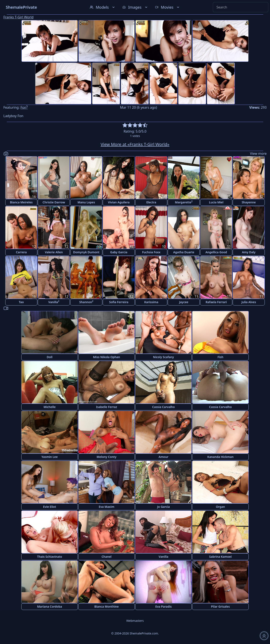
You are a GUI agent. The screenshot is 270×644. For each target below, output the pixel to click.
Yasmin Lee (50, 457)
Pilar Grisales (221, 606)
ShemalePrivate (21, 7)
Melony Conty (107, 457)
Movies (168, 7)
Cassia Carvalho (163, 407)
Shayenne (249, 202)
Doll (50, 357)
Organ (221, 507)
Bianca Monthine (106, 606)
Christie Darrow (54, 202)
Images (135, 7)
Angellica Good (216, 252)
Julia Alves (249, 302)
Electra (151, 202)
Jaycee (184, 302)
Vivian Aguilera (119, 202)
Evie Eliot (49, 507)
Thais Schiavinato (50, 557)
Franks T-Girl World (18, 17)
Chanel (106, 557)
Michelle (49, 407)
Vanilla (54, 302)
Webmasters (135, 621)
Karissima (151, 302)
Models (103, 7)
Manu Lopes (86, 202)
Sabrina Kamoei (221, 557)
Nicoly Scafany (164, 357)
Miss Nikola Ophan (107, 357)
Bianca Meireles (21, 202)
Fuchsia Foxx (151, 252)
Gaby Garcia (119, 252)
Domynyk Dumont (86, 252)
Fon (24, 107)
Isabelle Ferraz (107, 407)
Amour (164, 457)
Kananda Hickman (220, 457)
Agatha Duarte (184, 252)
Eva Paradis (163, 606)
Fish (220, 357)
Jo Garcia (163, 507)
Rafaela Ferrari (216, 302)
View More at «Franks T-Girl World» (135, 144)
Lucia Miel (216, 202)
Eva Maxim (107, 507)
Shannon (86, 302)
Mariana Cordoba (50, 606)
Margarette (184, 202)
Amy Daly (249, 252)
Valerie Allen (54, 252)
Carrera (21, 252)
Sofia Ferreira (119, 302)
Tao (21, 302)
